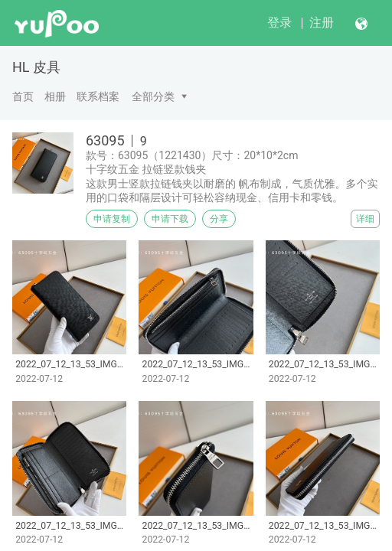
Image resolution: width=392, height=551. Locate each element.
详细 (365, 219)
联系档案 (98, 96)
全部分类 (153, 96)
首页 (23, 96)
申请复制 (112, 219)
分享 (219, 219)
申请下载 (170, 219)
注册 (322, 23)
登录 (279, 23)
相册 (55, 96)
